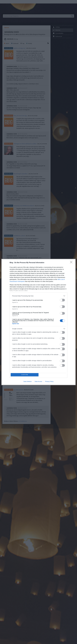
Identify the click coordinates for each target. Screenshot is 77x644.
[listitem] (38, 296)
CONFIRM (25, 375)
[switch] (62, 300)
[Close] (72, 263)
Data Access (38, 381)
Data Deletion (28, 381)
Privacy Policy (49, 381)
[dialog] (38, 322)
